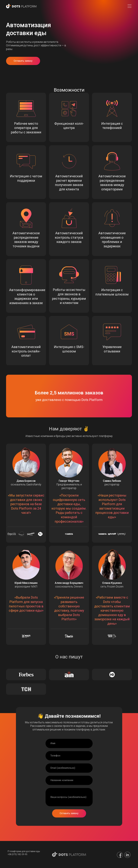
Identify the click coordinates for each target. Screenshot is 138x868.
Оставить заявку (23, 61)
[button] (129, 6)
